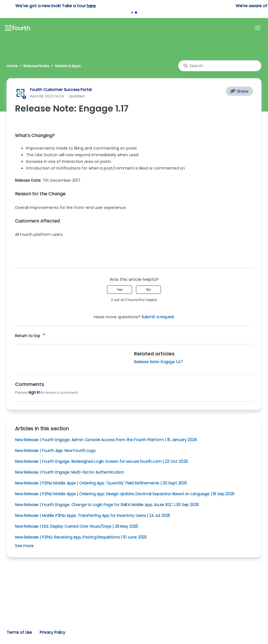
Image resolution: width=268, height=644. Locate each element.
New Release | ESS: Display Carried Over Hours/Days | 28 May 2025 (77, 526)
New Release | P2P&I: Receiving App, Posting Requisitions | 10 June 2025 (81, 537)
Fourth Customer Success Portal (61, 90)
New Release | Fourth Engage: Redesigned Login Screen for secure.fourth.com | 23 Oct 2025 (101, 461)
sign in (34, 392)
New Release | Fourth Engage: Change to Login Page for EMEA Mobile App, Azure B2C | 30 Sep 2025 (107, 505)
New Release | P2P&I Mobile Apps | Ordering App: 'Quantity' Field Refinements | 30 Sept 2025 (101, 483)
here (161, 6)
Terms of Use (19, 632)
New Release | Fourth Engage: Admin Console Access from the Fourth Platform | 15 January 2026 (106, 440)
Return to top (31, 335)
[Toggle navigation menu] (257, 28)
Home (12, 66)
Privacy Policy (52, 632)
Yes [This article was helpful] (120, 290)
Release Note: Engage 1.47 (158, 362)
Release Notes (36, 66)
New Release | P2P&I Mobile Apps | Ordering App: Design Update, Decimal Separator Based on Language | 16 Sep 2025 (125, 494)
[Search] (220, 66)
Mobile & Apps (68, 66)
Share (239, 91)
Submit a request (158, 317)
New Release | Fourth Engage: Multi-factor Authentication (69, 472)
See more (24, 546)
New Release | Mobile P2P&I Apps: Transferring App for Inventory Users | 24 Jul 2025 (93, 516)
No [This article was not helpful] (148, 290)
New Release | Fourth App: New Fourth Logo (55, 451)
